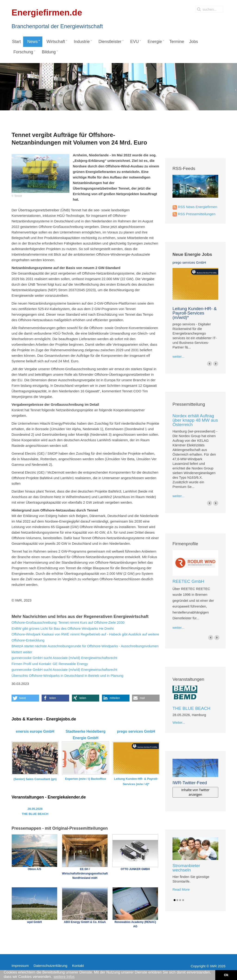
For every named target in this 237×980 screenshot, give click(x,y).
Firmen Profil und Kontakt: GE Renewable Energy (50, 664)
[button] (25, 698)
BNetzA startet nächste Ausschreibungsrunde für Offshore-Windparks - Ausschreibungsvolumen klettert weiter (85, 649)
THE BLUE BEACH (191, 708)
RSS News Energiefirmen (197, 207)
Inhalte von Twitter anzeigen (195, 792)
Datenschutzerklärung (50, 966)
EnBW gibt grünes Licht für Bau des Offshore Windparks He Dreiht (63, 628)
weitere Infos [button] (64, 977)
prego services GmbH (189, 262)
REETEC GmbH (188, 581)
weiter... (179, 356)
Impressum (20, 966)
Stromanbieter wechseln (186, 868)
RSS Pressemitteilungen (197, 214)
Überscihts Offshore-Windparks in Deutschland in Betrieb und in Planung (67, 676)
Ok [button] (226, 975)
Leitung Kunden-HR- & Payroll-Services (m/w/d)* (195, 313)
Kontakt (78, 966)
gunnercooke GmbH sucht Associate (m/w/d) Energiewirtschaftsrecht (64, 658)
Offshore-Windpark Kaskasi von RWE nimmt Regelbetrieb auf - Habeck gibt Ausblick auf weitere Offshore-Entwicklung (85, 637)
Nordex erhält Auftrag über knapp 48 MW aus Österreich (195, 420)
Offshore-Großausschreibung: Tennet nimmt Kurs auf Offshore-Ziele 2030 (68, 622)
